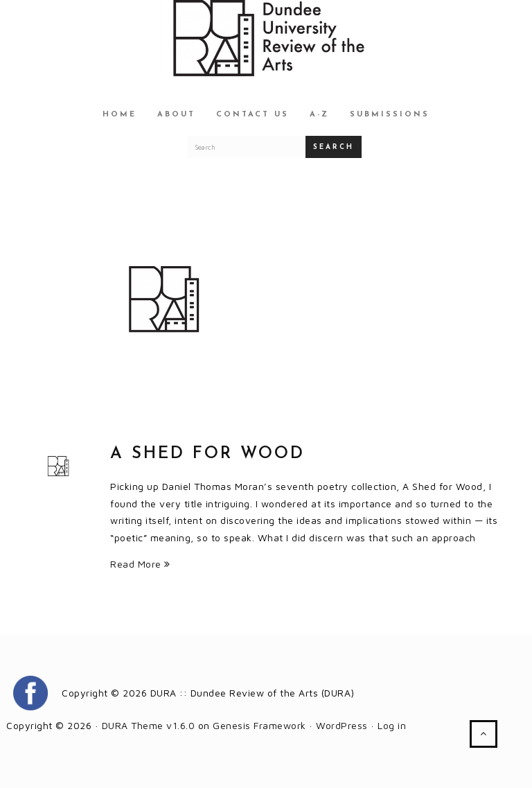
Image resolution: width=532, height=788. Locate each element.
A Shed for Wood (207, 454)
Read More (140, 564)
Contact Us (252, 115)
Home (119, 115)
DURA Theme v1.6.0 (149, 725)
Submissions (390, 115)
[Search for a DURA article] (247, 147)
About (176, 115)
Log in (392, 725)
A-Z (319, 115)
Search (334, 147)
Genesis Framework (259, 725)
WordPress (342, 725)
